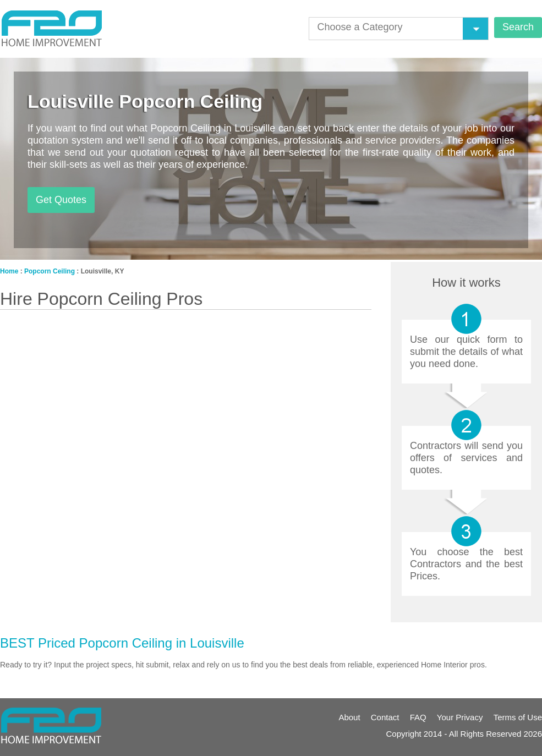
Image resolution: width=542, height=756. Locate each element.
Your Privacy (460, 717)
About (349, 717)
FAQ (418, 717)
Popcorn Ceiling (50, 271)
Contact (385, 717)
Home (9, 271)
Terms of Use (518, 717)
